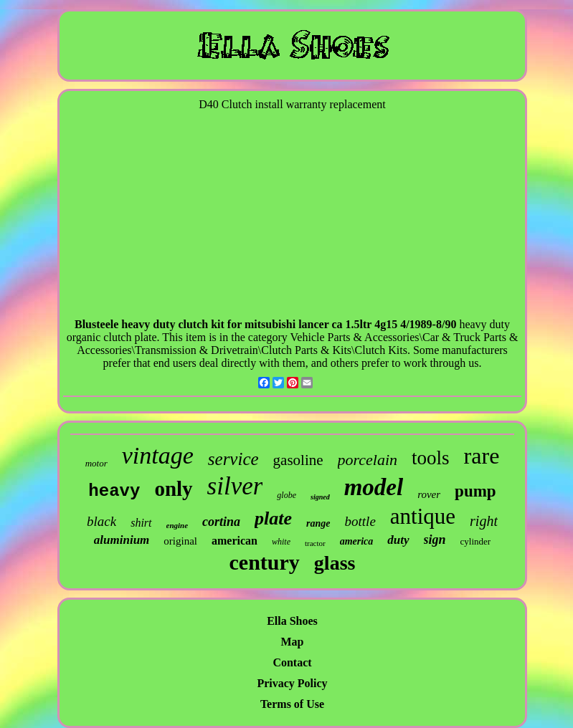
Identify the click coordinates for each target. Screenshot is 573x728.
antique (423, 516)
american (235, 541)
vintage (158, 455)
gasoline (298, 460)
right (484, 521)
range (318, 523)
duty (398, 540)
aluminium (122, 540)
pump (475, 491)
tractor (315, 543)
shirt (141, 523)
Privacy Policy (292, 683)
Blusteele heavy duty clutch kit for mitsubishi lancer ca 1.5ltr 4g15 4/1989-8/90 (265, 324)
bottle (360, 521)
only (173, 489)
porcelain (368, 460)
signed (320, 497)
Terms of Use (292, 704)
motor (96, 463)
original (180, 541)
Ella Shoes (292, 621)
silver (235, 486)
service (233, 459)
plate (273, 518)
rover (429, 494)
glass (335, 563)
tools (431, 458)
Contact (292, 662)
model (374, 487)
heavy (114, 491)
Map (293, 642)
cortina (221, 522)
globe (286, 495)
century (265, 562)
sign (435, 540)
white (281, 542)
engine (177, 525)
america (357, 541)
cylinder (476, 541)
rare (482, 456)
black (101, 521)
